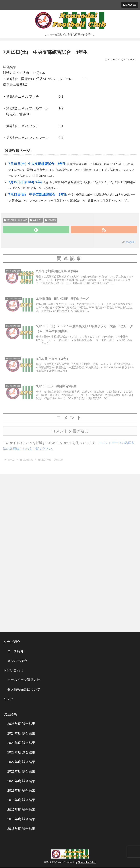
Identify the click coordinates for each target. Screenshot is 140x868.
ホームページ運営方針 (24, 680)
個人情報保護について (24, 690)
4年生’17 (36, 220)
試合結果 (50, 220)
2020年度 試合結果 (21, 781)
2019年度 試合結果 (21, 791)
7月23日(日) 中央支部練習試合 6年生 (38, 195)
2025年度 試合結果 (21, 724)
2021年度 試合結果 (21, 772)
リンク (9, 699)
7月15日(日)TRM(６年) (25, 182)
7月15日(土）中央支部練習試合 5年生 (37, 164)
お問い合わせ (13, 671)
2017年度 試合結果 (16, 220)
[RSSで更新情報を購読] (104, 230)
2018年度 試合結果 (21, 801)
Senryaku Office (87, 863)
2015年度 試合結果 (21, 829)
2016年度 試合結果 (21, 820)
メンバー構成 (17, 661)
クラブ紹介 (13, 642)
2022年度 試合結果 (21, 763)
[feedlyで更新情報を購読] (36, 230)
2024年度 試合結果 (21, 734)
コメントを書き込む (70, 432)
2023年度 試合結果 (21, 743)
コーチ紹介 (15, 652)
